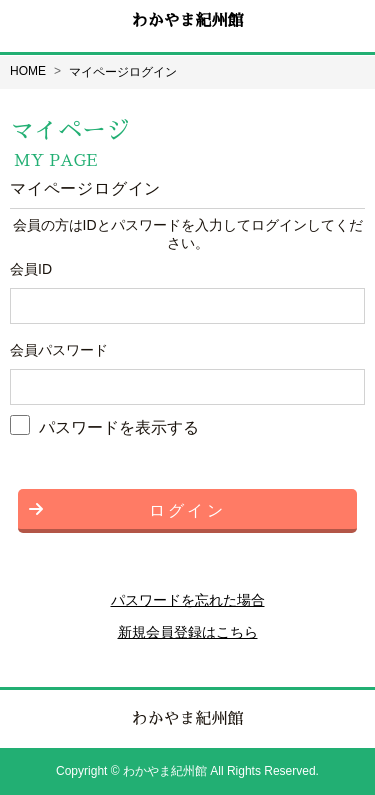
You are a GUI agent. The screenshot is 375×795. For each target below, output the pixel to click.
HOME (28, 71)
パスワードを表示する (119, 426)
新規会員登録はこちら (188, 632)
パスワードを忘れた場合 (188, 600)
